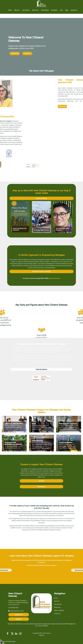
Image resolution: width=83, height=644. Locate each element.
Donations (54, 10)
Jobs (61, 10)
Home (10, 10)
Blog (67, 10)
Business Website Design (8, 641)
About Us (17, 10)
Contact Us (74, 10)
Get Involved (45, 10)
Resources (35, 10)
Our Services (26, 10)
